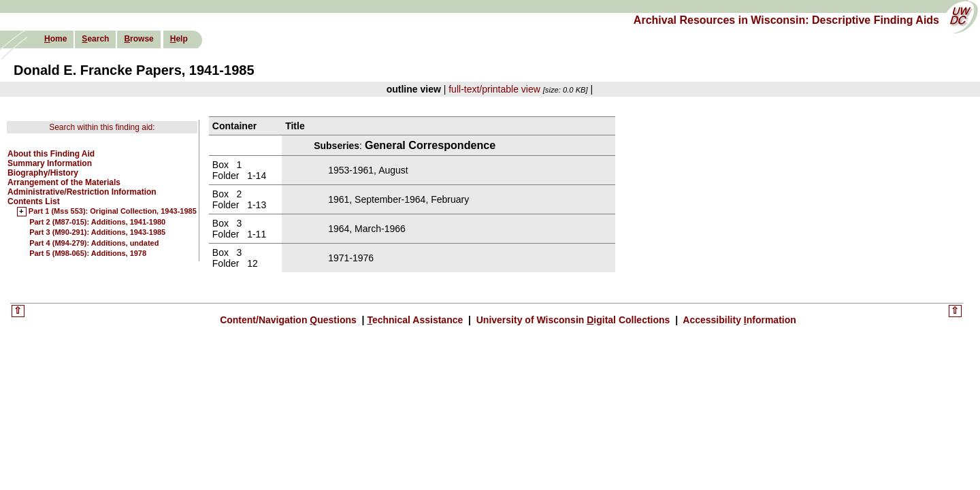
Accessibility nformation (738, 320)
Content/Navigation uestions (290, 320)
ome (55, 39)
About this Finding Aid (51, 154)
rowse (138, 39)
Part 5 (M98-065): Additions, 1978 (88, 253)
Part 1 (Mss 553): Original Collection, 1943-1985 (113, 212)
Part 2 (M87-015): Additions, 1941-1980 (97, 222)
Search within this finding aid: (102, 127)
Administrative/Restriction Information (82, 192)
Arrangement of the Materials (64, 182)
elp (179, 39)
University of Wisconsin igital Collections (573, 320)
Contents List (34, 201)
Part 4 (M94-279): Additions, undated (94, 243)
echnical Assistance (416, 320)
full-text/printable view (494, 89)
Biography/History (43, 173)
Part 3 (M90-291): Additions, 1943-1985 (97, 232)
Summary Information (50, 163)
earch (95, 39)
